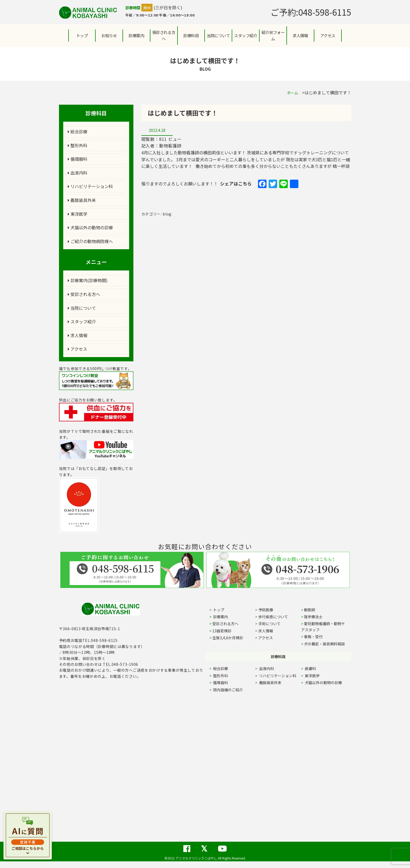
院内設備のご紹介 (228, 690)
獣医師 (310, 610)
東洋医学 (78, 214)
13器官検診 (222, 631)
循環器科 (78, 159)
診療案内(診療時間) (88, 280)
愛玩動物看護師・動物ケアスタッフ (323, 626)
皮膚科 (316, 668)
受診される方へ (164, 35)
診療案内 (136, 35)
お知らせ (109, 35)
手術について (269, 624)
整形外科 (78, 145)
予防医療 (266, 610)
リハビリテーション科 (90, 186)
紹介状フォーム (273, 35)
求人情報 (300, 35)
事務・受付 (313, 637)
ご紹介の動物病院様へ (90, 241)
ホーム (293, 93)
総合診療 (78, 132)
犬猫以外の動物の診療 (90, 227)
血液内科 (78, 173)
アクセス (328, 35)
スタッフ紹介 (82, 321)
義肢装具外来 (82, 200)
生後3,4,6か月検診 (228, 638)
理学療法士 (313, 617)
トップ (82, 35)
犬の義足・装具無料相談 (324, 644)
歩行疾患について (273, 617)
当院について (82, 308)
